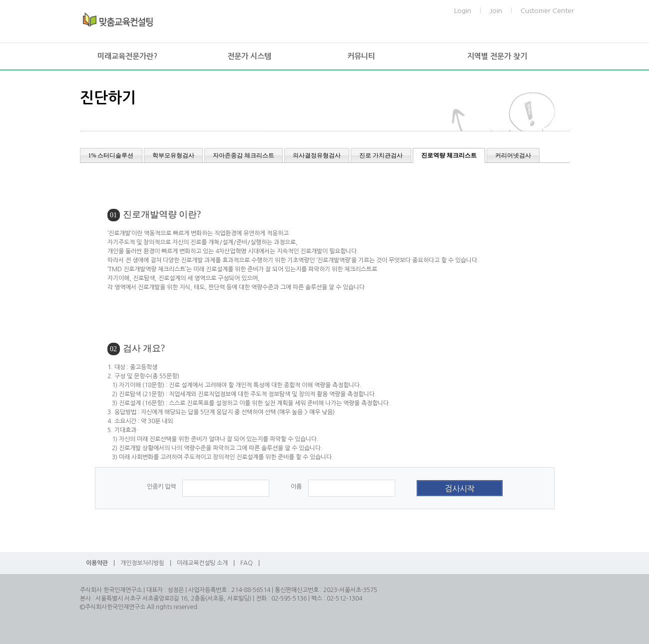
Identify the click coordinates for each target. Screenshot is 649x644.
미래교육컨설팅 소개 (202, 563)
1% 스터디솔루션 (111, 155)
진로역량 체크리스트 (449, 155)
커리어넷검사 (513, 155)
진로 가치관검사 (381, 155)
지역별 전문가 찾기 (497, 56)
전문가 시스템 (249, 56)
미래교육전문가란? (127, 56)
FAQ (247, 563)
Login (463, 11)
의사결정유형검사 (317, 155)
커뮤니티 (361, 56)
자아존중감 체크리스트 (244, 155)
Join (496, 11)
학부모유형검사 (173, 155)
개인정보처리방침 (142, 563)
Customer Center (547, 11)
